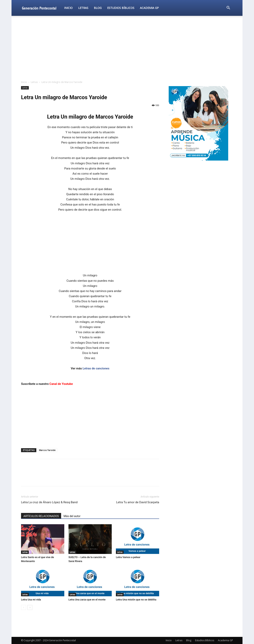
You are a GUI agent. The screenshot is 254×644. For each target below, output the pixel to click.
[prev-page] (24, 607)
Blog (98, 8)
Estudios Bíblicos (121, 8)
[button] (228, 8)
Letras (83, 8)
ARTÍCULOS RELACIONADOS (41, 516)
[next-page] (30, 607)
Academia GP (149, 8)
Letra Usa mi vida (31, 600)
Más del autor (72, 516)
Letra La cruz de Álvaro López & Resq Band (49, 502)
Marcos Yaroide (47, 450)
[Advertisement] (127, 48)
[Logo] (41, 8)
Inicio (68, 8)
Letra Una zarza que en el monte (87, 600)
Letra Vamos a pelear (128, 557)
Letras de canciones (96, 368)
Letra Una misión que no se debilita (136, 600)
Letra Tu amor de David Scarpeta (138, 502)
